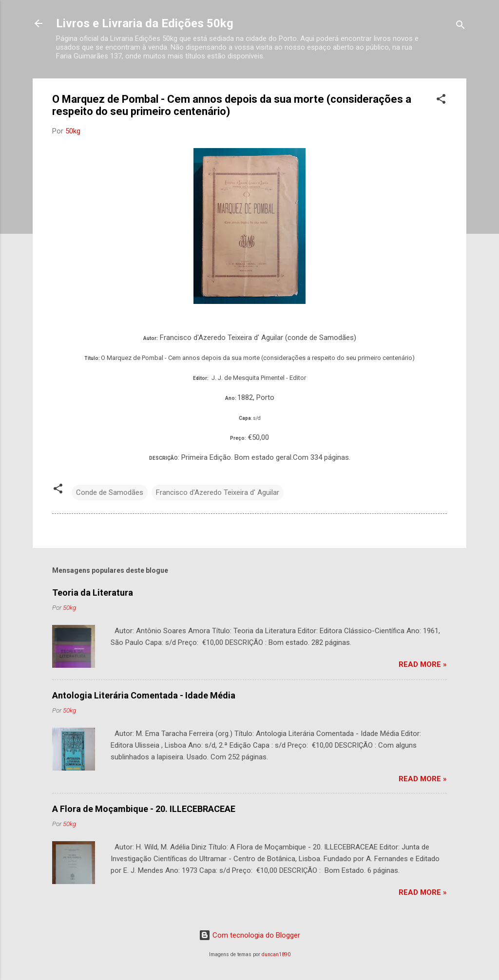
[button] (441, 101)
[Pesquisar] (461, 27)
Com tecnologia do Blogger (249, 935)
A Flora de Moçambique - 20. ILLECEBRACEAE (144, 809)
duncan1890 (276, 954)
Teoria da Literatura (93, 593)
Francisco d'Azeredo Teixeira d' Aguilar (218, 492)
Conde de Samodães (110, 492)
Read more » (423, 664)
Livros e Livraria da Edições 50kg (145, 23)
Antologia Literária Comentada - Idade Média (144, 695)
